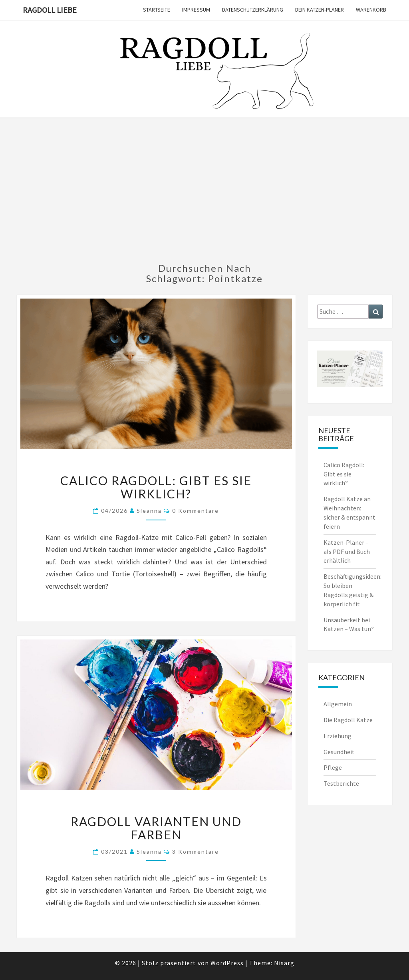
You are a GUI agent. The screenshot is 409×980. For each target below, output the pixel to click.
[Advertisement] (204, 195)
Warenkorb (371, 10)
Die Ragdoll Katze (348, 720)
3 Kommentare (196, 852)
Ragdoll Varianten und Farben (156, 828)
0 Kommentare (196, 511)
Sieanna (149, 511)
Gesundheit (339, 752)
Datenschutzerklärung (253, 10)
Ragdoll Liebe (50, 10)
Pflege (333, 767)
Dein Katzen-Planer (320, 10)
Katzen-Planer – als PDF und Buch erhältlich (347, 552)
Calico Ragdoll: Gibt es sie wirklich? (156, 487)
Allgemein (338, 704)
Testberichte (341, 783)
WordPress (227, 963)
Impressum (196, 10)
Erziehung (338, 736)
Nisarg (284, 963)
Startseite (157, 10)
